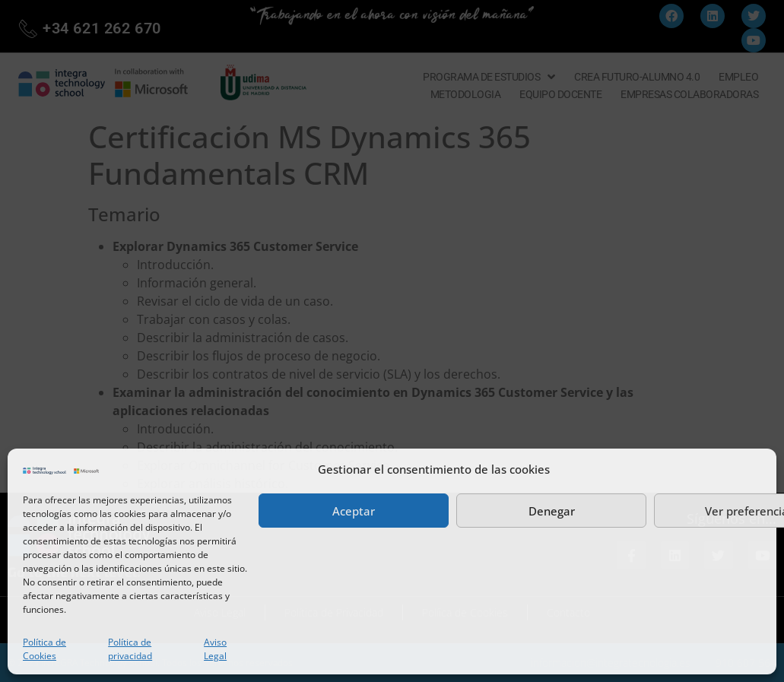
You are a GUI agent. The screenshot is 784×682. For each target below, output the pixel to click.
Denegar (552, 511)
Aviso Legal (215, 649)
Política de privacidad (130, 649)
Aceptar (354, 511)
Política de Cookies (44, 649)
